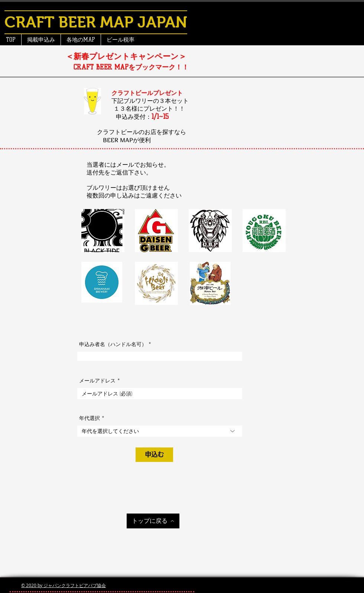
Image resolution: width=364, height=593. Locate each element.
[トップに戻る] (153, 521)
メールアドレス (97, 381)
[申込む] (154, 455)
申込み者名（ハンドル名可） (113, 344)
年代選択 (90, 418)
